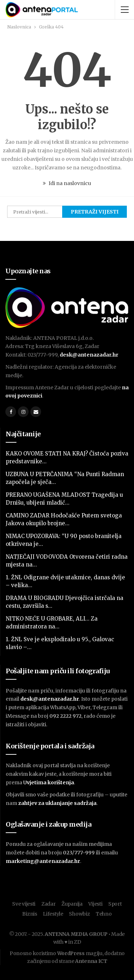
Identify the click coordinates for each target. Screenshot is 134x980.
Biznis (29, 914)
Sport (115, 904)
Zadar (49, 904)
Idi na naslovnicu (67, 183)
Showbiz (79, 914)
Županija (72, 904)
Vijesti (95, 904)
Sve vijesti (24, 904)
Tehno (104, 914)
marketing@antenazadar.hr (43, 861)
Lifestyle (53, 914)
